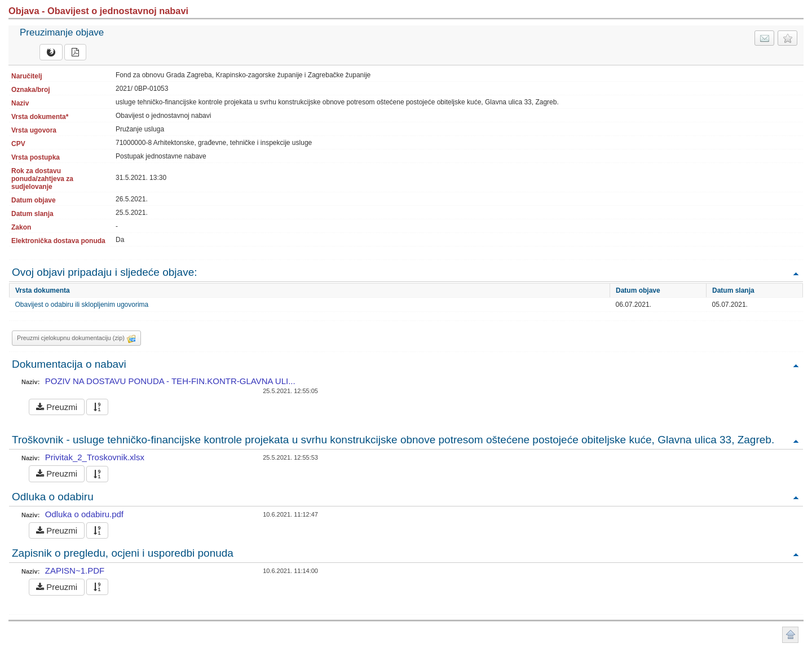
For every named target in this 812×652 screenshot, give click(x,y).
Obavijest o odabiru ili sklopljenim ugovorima (82, 305)
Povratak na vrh (796, 273)
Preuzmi (57, 407)
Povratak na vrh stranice (790, 635)
